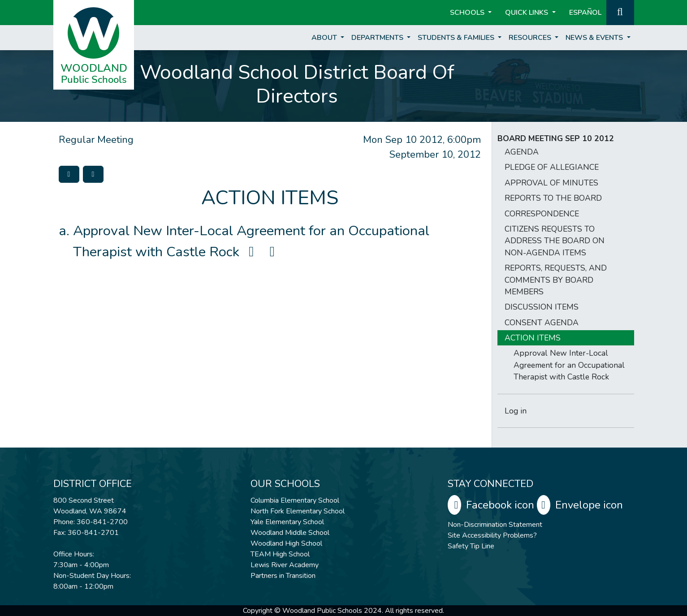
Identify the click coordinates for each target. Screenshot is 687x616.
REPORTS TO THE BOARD (553, 198)
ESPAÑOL (585, 13)
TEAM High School (280, 554)
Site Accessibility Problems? (492, 535)
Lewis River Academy (285, 565)
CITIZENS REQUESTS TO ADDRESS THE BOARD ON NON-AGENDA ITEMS (555, 241)
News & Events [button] (595, 38)
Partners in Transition (283, 576)
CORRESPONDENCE (542, 214)
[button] (620, 12)
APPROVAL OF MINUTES (551, 183)
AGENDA (522, 152)
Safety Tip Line (471, 546)
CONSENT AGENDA (542, 323)
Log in (516, 411)
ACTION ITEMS (533, 338)
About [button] (325, 38)
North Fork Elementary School (298, 511)
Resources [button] (531, 38)
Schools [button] (468, 13)
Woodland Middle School (290, 533)
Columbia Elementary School (295, 500)
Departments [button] (378, 38)
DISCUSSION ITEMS (542, 307)
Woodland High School (286, 543)
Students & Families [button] (457, 38)
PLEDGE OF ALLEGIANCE (552, 167)
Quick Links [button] (527, 13)
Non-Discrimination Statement (495, 525)
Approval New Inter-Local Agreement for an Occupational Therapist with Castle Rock (569, 365)
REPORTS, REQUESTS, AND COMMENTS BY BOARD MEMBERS (556, 280)
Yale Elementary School (287, 522)
